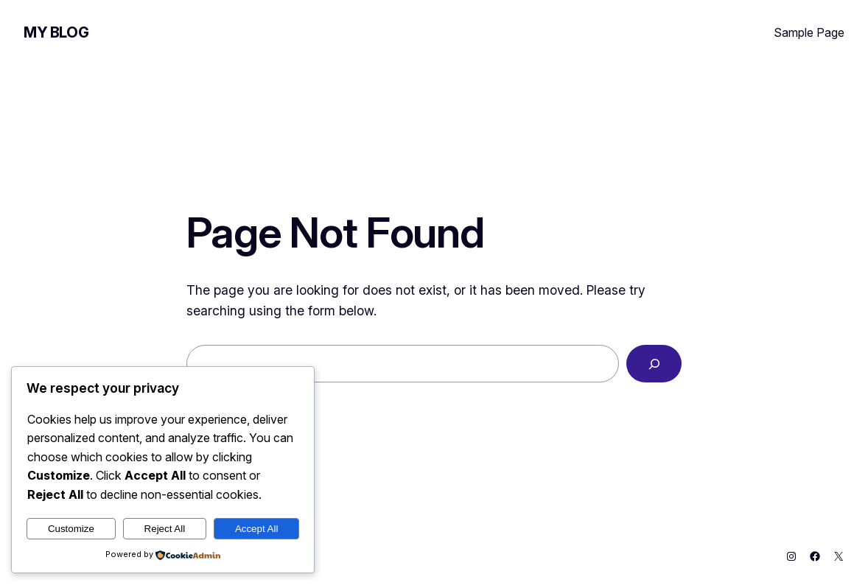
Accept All (257, 529)
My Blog (56, 32)
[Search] (654, 364)
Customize (71, 529)
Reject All (165, 529)
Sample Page (809, 32)
